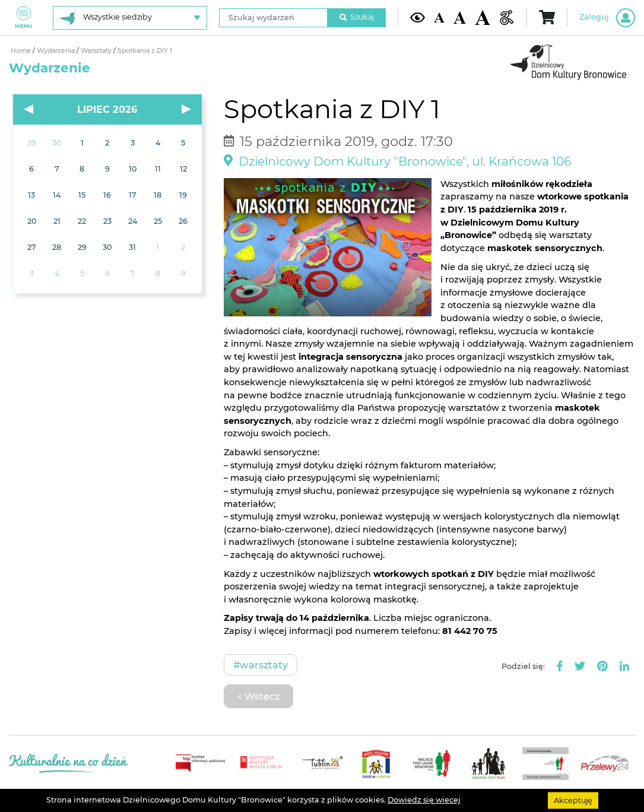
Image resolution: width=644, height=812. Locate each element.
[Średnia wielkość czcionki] (460, 18)
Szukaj (357, 17)
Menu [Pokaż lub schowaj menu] (23, 18)
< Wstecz (258, 696)
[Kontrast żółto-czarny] (418, 18)
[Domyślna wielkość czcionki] (439, 18)
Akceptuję (573, 800)
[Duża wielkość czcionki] (483, 18)
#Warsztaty (261, 665)
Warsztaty (97, 51)
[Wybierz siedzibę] (130, 18)
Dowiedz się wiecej (424, 800)
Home (22, 51)
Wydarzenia (57, 51)
